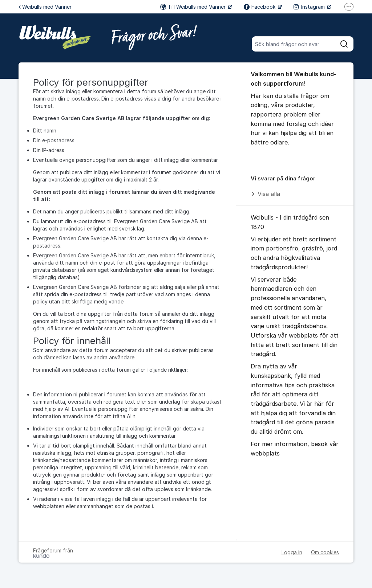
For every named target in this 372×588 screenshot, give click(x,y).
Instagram (310, 7)
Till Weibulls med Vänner (194, 7)
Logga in (292, 552)
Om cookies (325, 552)
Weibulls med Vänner (45, 7)
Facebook (260, 7)
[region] (295, 187)
